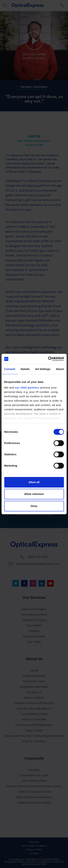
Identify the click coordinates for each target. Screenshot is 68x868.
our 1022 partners (27, 388)
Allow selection (34, 494)
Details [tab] (25, 369)
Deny (34, 506)
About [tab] (60, 369)
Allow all (34, 482)
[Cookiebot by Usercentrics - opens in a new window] (48, 359)
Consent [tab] (10, 369)
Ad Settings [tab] (43, 369)
